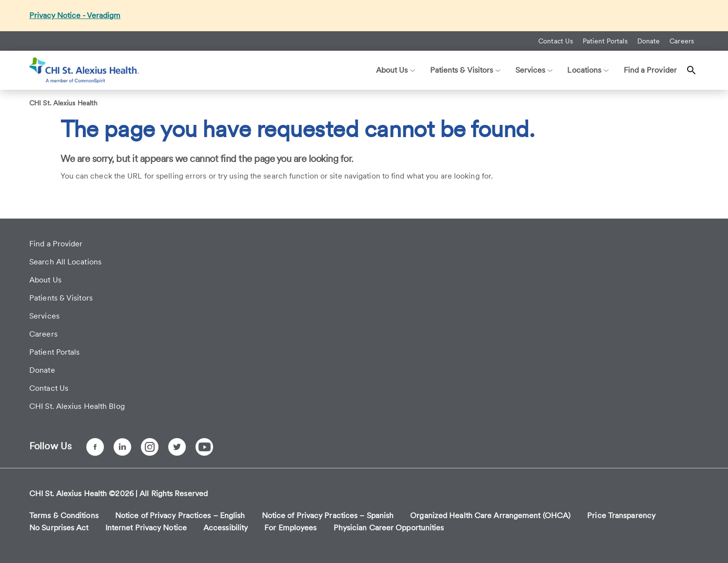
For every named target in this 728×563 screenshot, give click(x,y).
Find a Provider (650, 70)
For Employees (290, 528)
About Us (45, 280)
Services (44, 316)
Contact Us (556, 41)
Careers (682, 41)
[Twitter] (177, 447)
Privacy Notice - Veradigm (75, 15)
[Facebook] (95, 447)
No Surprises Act (59, 528)
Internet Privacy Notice (146, 528)
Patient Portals (605, 41)
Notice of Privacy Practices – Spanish (328, 515)
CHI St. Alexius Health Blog (77, 406)
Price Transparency (621, 515)
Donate (649, 41)
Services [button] (534, 70)
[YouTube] (204, 447)
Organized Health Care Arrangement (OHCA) (490, 515)
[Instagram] (150, 447)
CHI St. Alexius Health (63, 103)
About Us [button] (396, 70)
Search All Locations (65, 262)
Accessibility (226, 528)
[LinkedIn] (122, 447)
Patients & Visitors (61, 298)
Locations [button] (588, 70)
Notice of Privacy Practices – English (180, 515)
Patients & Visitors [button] (465, 70)
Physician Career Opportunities (389, 528)
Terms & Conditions (64, 515)
